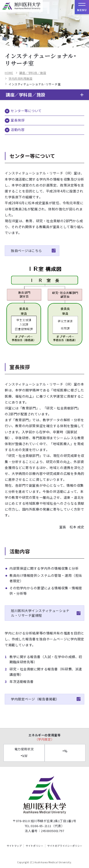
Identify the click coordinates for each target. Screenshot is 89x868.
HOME (9, 73)
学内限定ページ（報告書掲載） (36, 699)
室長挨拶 (18, 120)
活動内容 (18, 130)
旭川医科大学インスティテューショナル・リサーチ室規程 (40, 613)
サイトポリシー (34, 846)
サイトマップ (14, 846)
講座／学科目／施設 (33, 73)
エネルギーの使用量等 (44, 737)
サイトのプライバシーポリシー (65, 846)
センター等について (26, 111)
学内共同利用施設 (20, 78)
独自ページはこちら (26, 251)
